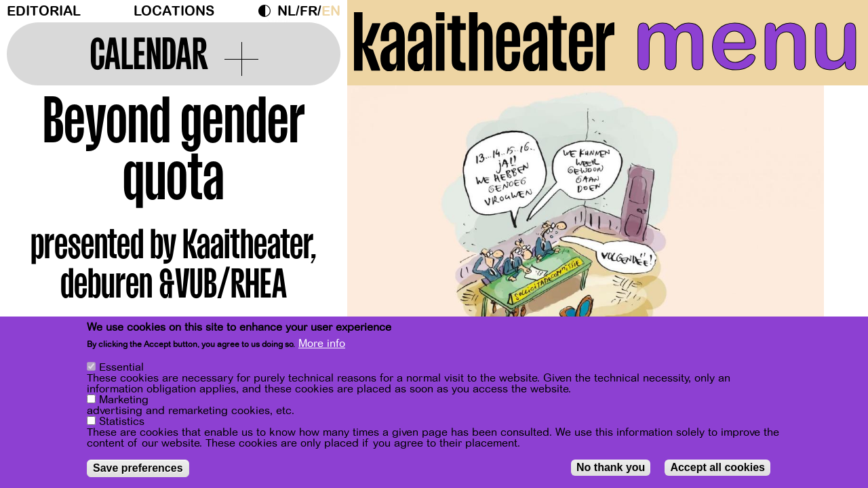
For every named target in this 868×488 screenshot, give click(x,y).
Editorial (44, 11)
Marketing (124, 400)
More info (322, 344)
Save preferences (138, 468)
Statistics (122, 422)
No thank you (611, 467)
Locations (174, 11)
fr (309, 11)
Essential (121, 367)
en (331, 11)
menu (747, 41)
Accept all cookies (717, 467)
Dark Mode (268, 11)
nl (287, 11)
